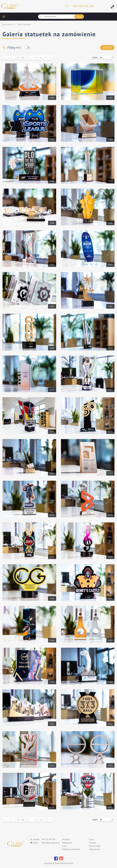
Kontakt (92, 843)
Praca (64, 846)
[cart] (113, 6)
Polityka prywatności (71, 849)
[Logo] (10, 6)
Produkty (66, 840)
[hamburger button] (4, 17)
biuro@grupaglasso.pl (51, 843)
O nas (92, 840)
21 (23, 57)
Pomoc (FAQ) (95, 846)
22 (27, 57)
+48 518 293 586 (49, 839)
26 (41, 57)
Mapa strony (94, 849)
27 (45, 57)
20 (18, 57)
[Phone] (79, 6)
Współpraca (67, 843)
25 (36, 57)
